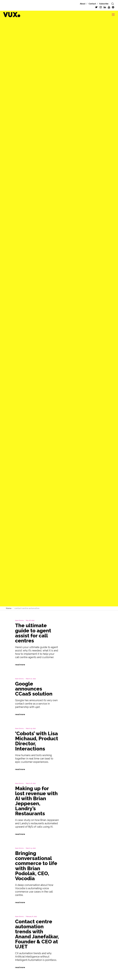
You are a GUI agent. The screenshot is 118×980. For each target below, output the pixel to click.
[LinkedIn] (105, 7)
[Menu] (112, 15)
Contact (92, 4)
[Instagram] (101, 7)
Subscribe (104, 4)
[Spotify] (113, 7)
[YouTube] (109, 7)
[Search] (113, 4)
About (83, 4)
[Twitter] (96, 7)
